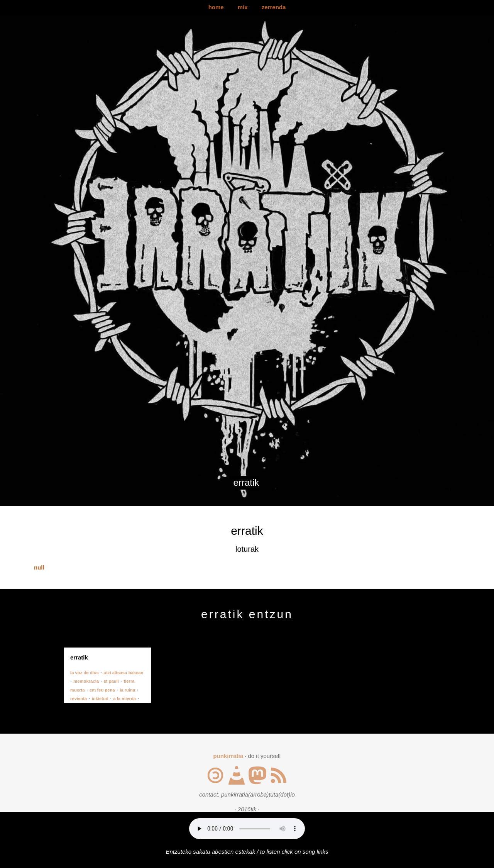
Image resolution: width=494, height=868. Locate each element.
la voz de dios (85, 673)
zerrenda (274, 7)
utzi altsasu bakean (123, 673)
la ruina (127, 690)
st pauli (111, 681)
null (39, 567)
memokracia (86, 681)
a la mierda (124, 698)
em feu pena (102, 690)
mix (243, 7)
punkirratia (228, 756)
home (216, 7)
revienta (79, 698)
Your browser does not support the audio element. (247, 829)
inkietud (100, 698)
